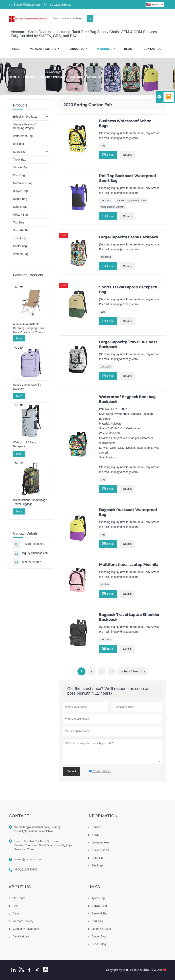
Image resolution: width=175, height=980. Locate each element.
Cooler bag (20, 246)
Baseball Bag (100, 913)
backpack (106, 200)
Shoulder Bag (21, 230)
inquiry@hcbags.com (27, 5)
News (95, 835)
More (19, 338)
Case (16, 913)
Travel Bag (20, 238)
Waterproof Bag (23, 136)
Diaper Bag (20, 199)
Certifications (21, 936)
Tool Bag (18, 222)
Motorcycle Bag (23, 183)
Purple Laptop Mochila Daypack (27, 387)
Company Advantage (26, 929)
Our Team (19, 898)
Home (16, 49)
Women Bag (21, 254)
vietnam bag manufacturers (131, 200)
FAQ (16, 906)
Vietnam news (100, 842)
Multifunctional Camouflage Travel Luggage (30, 502)
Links (94, 887)
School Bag (20, 207)
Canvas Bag (21, 167)
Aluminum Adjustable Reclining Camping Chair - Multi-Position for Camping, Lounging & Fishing (30, 328)
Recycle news (100, 850)
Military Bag (20, 215)
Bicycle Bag (20, 191)
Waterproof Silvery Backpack (24, 444)
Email (108, 154)
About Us (79, 49)
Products (106, 49)
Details (127, 155)
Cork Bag (19, 175)
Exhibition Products (52, 77)
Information (103, 816)
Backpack (19, 144)
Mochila (105, 584)
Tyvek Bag (19, 160)
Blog (130, 49)
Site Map (97, 865)
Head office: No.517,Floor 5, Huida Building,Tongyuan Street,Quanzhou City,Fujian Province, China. (44, 845)
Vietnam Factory (45, 49)
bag (103, 146)
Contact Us (153, 49)
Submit (72, 771)
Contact (19, 816)
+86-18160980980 (60, 5)
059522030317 (31, 562)
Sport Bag (19, 152)
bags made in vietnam (112, 207)
